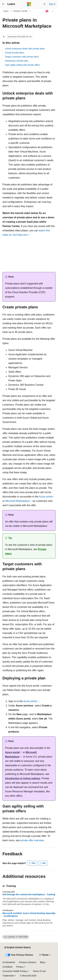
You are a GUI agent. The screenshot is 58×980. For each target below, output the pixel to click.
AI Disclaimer (9, 962)
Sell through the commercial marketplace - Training (29, 894)
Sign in (52, 4)
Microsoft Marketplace (18, 501)
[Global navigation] (3, 4)
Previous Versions (28, 962)
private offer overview (32, 840)
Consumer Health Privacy (15, 971)
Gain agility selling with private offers (22, 65)
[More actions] (53, 11)
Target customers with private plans (22, 57)
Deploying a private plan (17, 61)
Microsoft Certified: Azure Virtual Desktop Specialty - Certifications (29, 915)
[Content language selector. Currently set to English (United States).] (17, 948)
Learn (6, 11)
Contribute (8, 967)
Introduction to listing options (23, 778)
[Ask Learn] (47, 11)
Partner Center (21, 11)
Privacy (20, 967)
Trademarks (8, 976)
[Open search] (45, 4)
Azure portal (45, 497)
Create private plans (15, 53)
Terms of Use (39, 971)
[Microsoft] (29, 4)
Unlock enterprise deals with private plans (25, 49)
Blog (42, 962)
